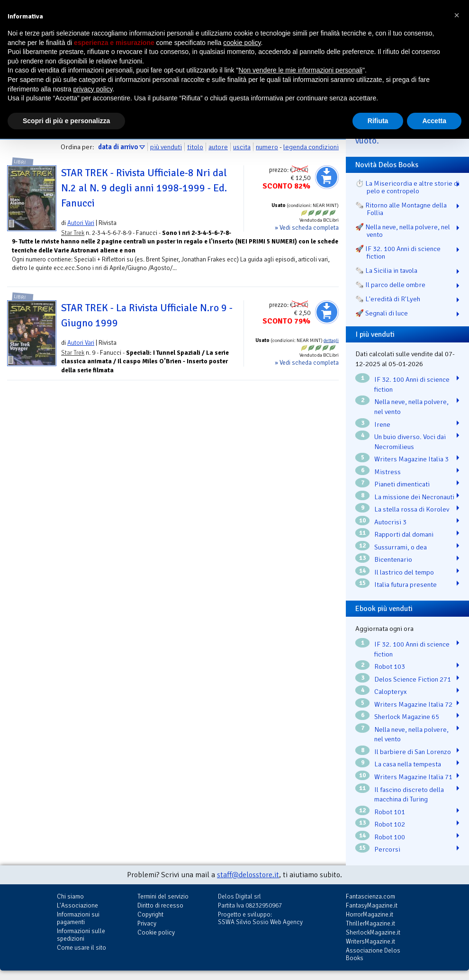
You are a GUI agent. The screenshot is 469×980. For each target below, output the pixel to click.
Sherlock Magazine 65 (407, 717)
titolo (195, 147)
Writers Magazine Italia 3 (411, 459)
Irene (382, 424)
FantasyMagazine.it (372, 905)
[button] (457, 15)
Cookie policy (156, 932)
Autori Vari (81, 223)
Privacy (147, 923)
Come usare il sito (81, 948)
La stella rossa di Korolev (412, 509)
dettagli (331, 341)
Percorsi (387, 849)
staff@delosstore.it (248, 875)
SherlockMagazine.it (373, 932)
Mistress (388, 472)
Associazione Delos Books (373, 954)
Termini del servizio (163, 896)
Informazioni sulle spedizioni (81, 935)
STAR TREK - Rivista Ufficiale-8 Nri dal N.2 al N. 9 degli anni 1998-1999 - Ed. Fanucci (144, 188)
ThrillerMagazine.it (370, 923)
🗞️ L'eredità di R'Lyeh (388, 299)
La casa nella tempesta (408, 764)
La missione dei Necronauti (414, 497)
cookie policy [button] (242, 43)
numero (267, 147)
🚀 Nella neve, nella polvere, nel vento (403, 231)
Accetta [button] (434, 121)
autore (218, 147)
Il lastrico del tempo (404, 572)
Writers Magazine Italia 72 (413, 704)
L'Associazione (77, 905)
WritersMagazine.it (370, 941)
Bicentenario (393, 559)
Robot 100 (390, 837)
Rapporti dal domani (404, 534)
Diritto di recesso (160, 905)
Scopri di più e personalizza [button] (66, 121)
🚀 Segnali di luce (382, 313)
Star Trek (73, 233)
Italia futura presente (406, 584)
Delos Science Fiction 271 (413, 679)
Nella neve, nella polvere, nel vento (411, 407)
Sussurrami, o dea (401, 547)
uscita (242, 147)
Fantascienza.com (370, 896)
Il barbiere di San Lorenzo (413, 752)
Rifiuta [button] (378, 121)
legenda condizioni (311, 147)
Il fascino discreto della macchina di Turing (409, 795)
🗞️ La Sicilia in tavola (386, 270)
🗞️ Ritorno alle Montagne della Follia (401, 209)
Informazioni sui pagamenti (78, 918)
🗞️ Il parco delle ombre (390, 285)
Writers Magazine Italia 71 (413, 777)
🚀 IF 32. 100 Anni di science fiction (398, 252)
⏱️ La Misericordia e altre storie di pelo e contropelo (407, 187)
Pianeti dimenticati (402, 484)
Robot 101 (390, 812)
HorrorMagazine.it (370, 914)
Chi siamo (70, 896)
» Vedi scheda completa (307, 228)
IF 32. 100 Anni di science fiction (412, 384)
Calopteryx (391, 692)
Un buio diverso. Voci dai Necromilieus (410, 442)
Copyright (150, 914)
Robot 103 (390, 666)
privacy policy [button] (93, 89)
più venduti (166, 147)
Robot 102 (390, 824)
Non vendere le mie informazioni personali (300, 70)
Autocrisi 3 (390, 522)
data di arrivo (118, 147)
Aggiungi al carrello (327, 177)
